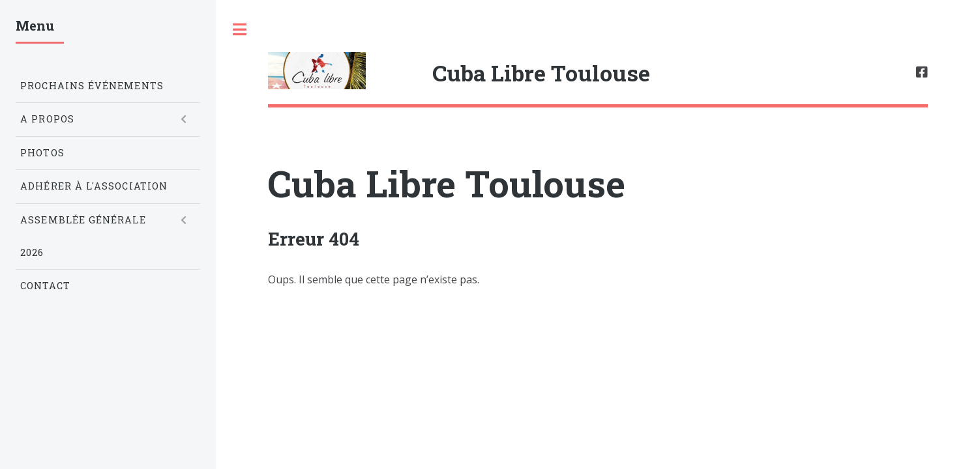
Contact (45, 286)
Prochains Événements (92, 86)
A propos (47, 119)
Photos (42, 153)
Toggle (239, 29)
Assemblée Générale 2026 (83, 236)
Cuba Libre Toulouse (447, 183)
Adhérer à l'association (94, 186)
